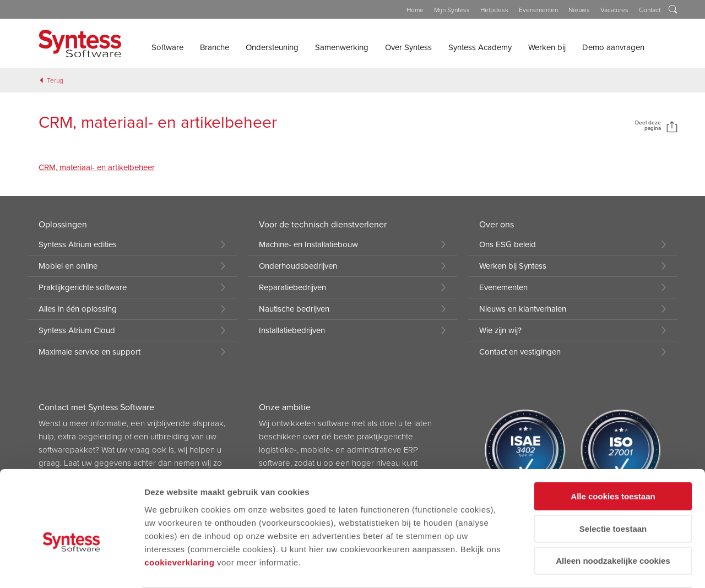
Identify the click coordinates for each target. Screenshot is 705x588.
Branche (215, 47)
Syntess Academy (480, 47)
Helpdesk (494, 10)
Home (415, 10)
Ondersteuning (272, 47)
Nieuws (579, 10)
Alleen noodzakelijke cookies (613, 501)
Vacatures (614, 10)
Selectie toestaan (613, 469)
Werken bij (547, 47)
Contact (650, 10)
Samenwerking (342, 47)
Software (167, 47)
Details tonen (170, 566)
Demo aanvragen (613, 47)
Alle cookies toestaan (613, 437)
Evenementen (538, 10)
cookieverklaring (179, 502)
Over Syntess (408, 47)
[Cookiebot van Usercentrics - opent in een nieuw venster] (71, 567)
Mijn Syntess (452, 10)
